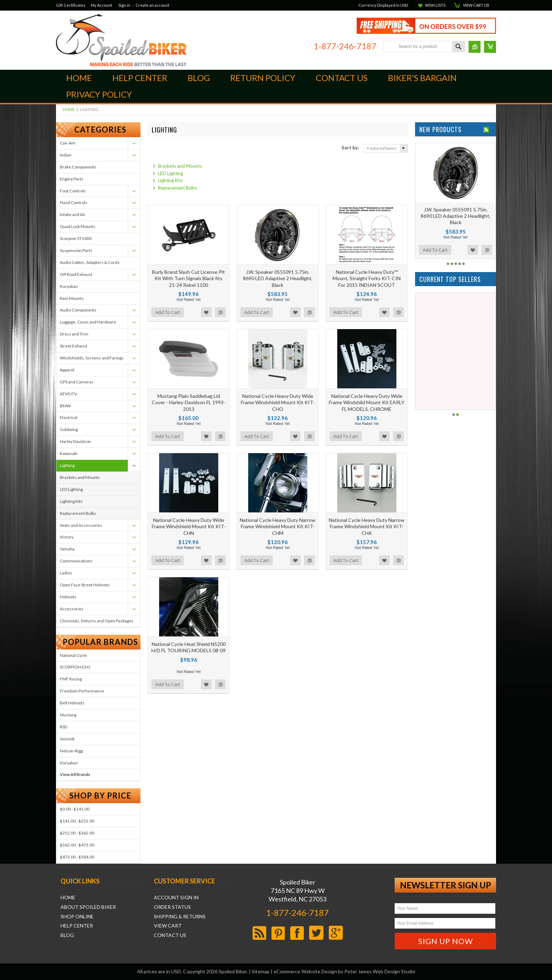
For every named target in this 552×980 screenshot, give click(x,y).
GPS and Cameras (77, 382)
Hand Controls (74, 202)
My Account (102, 5)
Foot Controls (73, 191)
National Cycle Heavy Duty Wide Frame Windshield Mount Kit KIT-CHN (189, 526)
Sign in (124, 5)
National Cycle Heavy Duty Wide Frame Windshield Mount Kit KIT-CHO (278, 402)
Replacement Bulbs (78, 513)
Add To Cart (168, 312)
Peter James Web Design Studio (380, 971)
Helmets (68, 597)
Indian (66, 155)
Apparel (67, 370)
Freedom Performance (82, 691)
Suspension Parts (76, 250)
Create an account (152, 5)
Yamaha (67, 549)
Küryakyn (69, 763)
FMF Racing (71, 679)
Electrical (69, 417)
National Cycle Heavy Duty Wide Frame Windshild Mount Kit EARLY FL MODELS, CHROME (367, 402)
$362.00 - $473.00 (77, 845)
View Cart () (476, 5)
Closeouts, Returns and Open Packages (97, 621)
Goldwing (69, 429)
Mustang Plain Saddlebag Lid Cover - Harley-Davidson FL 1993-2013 (189, 402)
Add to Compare (220, 312)
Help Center (77, 926)
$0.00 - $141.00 (75, 809)
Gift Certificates (71, 5)
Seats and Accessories (81, 525)
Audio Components (78, 310)
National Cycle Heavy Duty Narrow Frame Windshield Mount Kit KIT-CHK (367, 526)
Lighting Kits (71, 501)
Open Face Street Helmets (85, 585)
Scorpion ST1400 (76, 238)
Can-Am (68, 143)
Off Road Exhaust (76, 274)
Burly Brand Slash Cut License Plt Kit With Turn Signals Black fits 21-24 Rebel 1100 (189, 278)
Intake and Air (73, 214)
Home (69, 109)
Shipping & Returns (180, 917)
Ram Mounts (72, 298)
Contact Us (170, 935)
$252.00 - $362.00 (77, 833)
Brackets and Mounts (80, 477)
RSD (64, 727)
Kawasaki (69, 453)
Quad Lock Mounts (78, 226)
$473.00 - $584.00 (77, 857)
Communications (76, 561)
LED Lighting (71, 489)
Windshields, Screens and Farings (92, 358)
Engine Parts (72, 179)
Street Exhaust (74, 346)
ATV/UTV (68, 394)
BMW (65, 406)
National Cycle (73, 655)
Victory (67, 537)
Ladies (66, 573)
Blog (67, 935)
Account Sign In (176, 898)
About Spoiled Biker (88, 907)
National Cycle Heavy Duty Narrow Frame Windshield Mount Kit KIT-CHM (278, 526)
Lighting (67, 465)
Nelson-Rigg (71, 751)
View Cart (168, 926)
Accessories (72, 609)
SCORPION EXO (75, 667)
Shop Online (77, 917)
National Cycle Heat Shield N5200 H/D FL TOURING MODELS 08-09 (189, 647)
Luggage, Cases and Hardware (88, 322)
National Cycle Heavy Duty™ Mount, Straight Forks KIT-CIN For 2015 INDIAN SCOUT (367, 278)
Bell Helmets (72, 703)
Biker (121, 40)
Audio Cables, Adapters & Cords (90, 262)
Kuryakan (69, 286)
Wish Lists (435, 5)
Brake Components (78, 167)
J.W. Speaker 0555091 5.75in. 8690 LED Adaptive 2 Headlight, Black (278, 278)
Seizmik (67, 739)
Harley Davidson (75, 441)
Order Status (172, 907)
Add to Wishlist (206, 312)
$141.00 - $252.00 (77, 821)
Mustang (68, 715)
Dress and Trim (74, 334)
